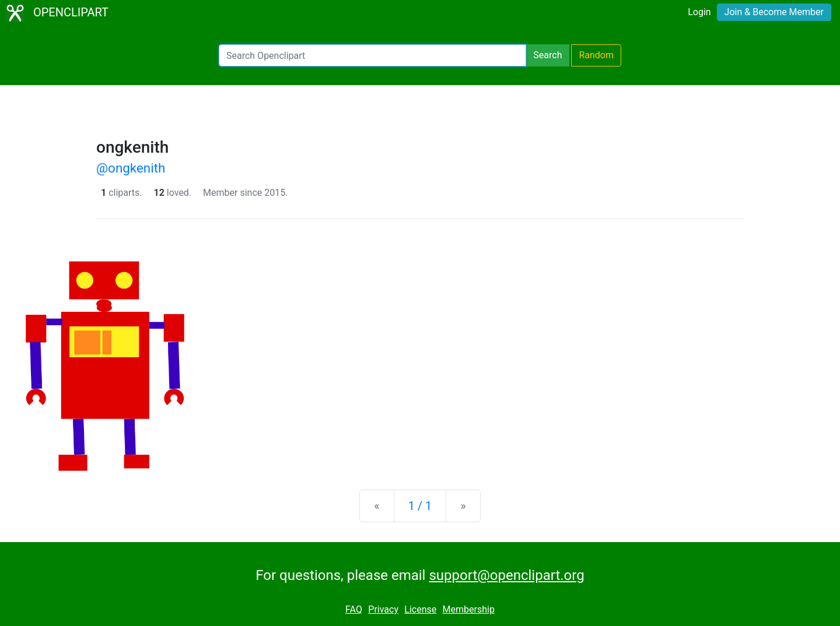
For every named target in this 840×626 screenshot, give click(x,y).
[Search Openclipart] (372, 55)
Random (596, 55)
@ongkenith (131, 168)
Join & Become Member (774, 12)
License (420, 609)
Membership (469, 609)
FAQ (354, 609)
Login (699, 12)
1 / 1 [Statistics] (420, 506)
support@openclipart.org (506, 575)
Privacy (383, 609)
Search (547, 55)
